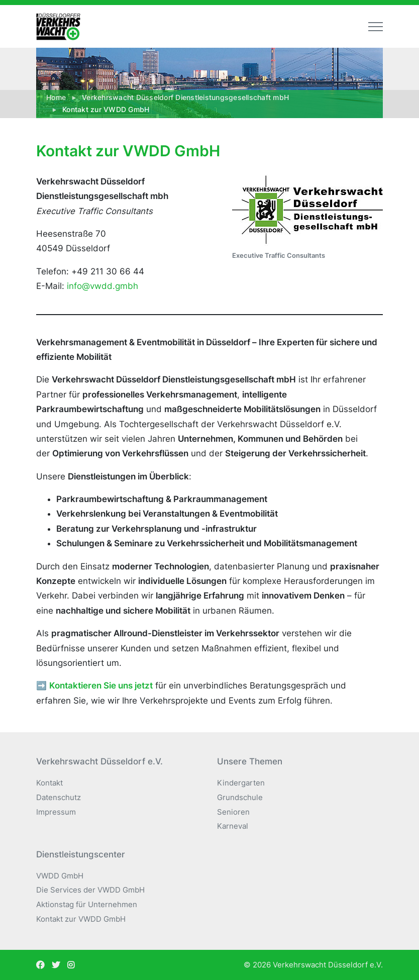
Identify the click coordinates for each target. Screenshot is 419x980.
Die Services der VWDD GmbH (90, 890)
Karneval (233, 826)
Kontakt (49, 783)
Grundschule (240, 797)
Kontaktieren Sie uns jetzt (101, 685)
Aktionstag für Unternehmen (87, 904)
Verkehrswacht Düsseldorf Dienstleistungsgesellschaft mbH (185, 97)
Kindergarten (241, 783)
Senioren (233, 812)
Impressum (56, 812)
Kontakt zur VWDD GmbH (81, 919)
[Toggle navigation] (376, 27)
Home (56, 97)
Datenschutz (59, 797)
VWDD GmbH (60, 876)
